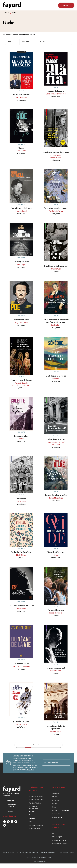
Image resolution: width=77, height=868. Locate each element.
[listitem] (5, 822)
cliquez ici (30, 770)
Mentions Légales (9, 852)
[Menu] (66, 5)
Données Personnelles (48, 852)
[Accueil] (12, 5)
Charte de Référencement (66, 852)
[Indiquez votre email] (54, 763)
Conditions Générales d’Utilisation (28, 852)
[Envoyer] (68, 763)
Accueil (7, 13)
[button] (12, 42)
